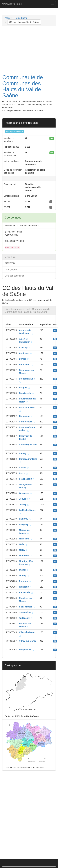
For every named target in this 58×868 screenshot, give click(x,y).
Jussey (24, 504)
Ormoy (24, 576)
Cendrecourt (27, 422)
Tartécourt (26, 618)
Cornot (24, 468)
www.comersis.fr (12, 4)
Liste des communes (14, 276)
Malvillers (25, 539)
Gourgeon (26, 493)
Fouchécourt (27, 479)
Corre (23, 473)
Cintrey (24, 453)
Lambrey (25, 519)
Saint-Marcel (27, 607)
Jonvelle (25, 499)
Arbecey (25, 348)
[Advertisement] (29, 50)
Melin (23, 544)
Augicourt (26, 353)
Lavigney (25, 524)
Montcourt (26, 556)
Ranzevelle (26, 592)
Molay (24, 550)
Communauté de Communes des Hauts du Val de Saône (23, 86)
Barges (24, 359)
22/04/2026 (10, 263)
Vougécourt (26, 650)
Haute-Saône (21, 18)
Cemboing (26, 416)
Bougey (24, 387)
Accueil (8, 18)
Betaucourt (26, 364)
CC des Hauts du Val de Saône (24, 22)
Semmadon (26, 612)
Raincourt (26, 587)
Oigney (24, 570)
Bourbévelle (27, 393)
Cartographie (11, 269)
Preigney (25, 581)
